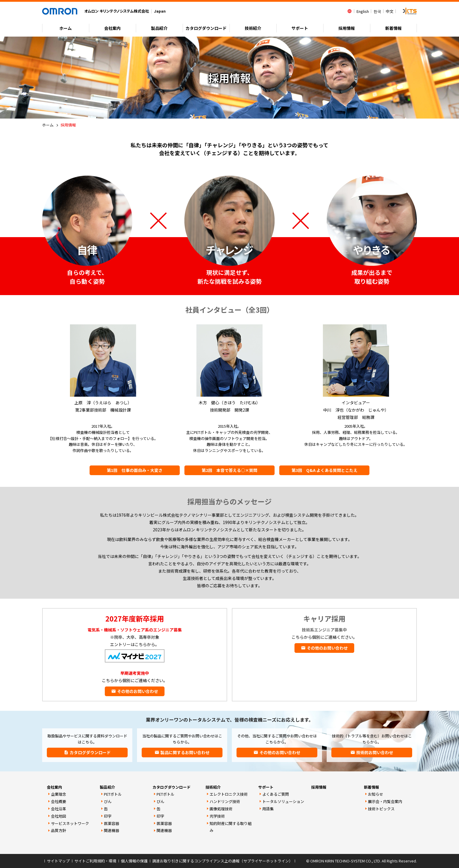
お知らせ (376, 794)
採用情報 (347, 28)
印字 (108, 816)
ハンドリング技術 (225, 801)
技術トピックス (381, 809)
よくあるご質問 (276, 794)
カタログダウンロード (172, 787)
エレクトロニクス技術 (229, 794)
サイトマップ (58, 861)
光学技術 (217, 816)
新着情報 (393, 28)
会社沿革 (59, 809)
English (363, 11)
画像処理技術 (221, 809)
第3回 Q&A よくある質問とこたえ (324, 470)
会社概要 (59, 801)
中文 (390, 11)
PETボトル (113, 794)
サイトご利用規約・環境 (95, 861)
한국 (377, 11)
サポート (300, 28)
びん (108, 801)
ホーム (66, 28)
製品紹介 (159, 28)
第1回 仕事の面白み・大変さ (135, 470)
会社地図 (59, 816)
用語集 (268, 809)
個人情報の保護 (134, 861)
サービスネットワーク (70, 823)
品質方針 (59, 830)
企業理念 (59, 794)
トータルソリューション (283, 801)
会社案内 (112, 28)
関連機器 (112, 830)
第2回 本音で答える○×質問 (229, 470)
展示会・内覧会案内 (385, 801)
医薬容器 (112, 823)
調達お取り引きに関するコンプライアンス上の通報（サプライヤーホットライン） (222, 861)
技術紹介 (253, 28)
